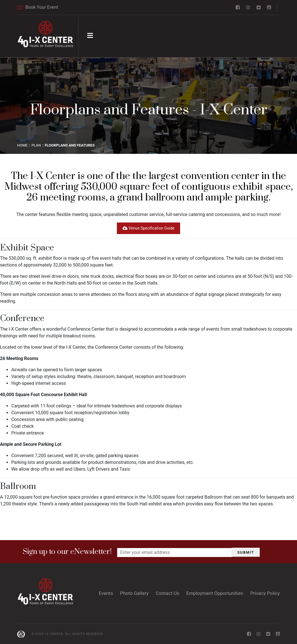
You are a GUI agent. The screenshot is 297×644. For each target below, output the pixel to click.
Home (22, 145)
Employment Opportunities (215, 593)
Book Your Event (38, 7)
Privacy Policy (265, 593)
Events (106, 593)
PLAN (36, 145)
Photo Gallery (134, 593)
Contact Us (167, 593)
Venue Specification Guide (148, 228)
